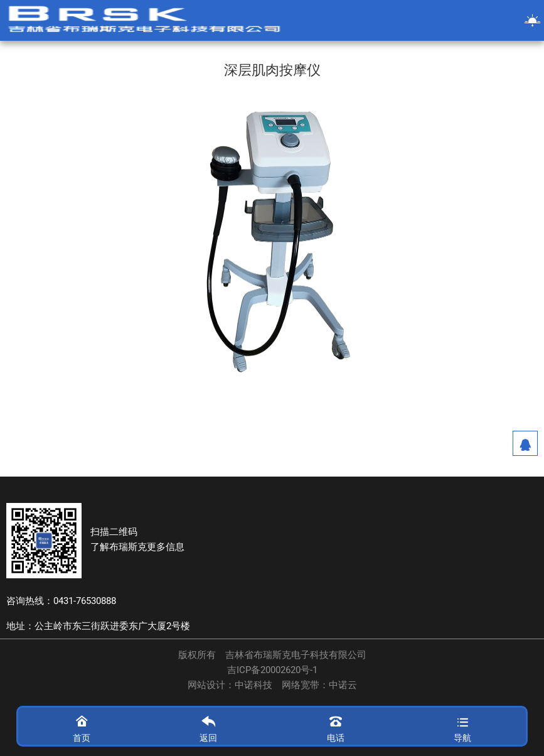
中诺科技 (253, 685)
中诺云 (343, 685)
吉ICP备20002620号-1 (272, 670)
